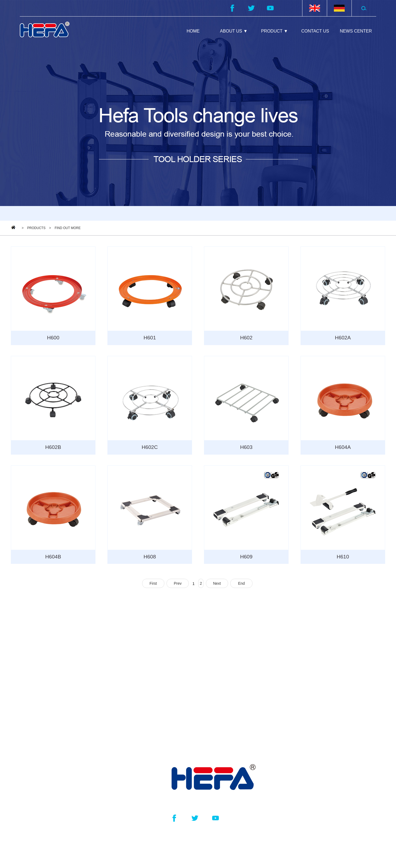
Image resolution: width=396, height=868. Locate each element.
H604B (53, 558)
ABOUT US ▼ (234, 31)
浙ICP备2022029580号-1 (271, 843)
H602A (343, 338)
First (153, 585)
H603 (246, 448)
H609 (246, 558)
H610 (343, 558)
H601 (150, 338)
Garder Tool (184, 717)
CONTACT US (315, 31)
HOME (193, 31)
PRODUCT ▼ (274, 31)
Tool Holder (183, 676)
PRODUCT (191, 656)
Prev (178, 585)
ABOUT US (300, 656)
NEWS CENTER (356, 31)
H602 (246, 338)
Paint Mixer (183, 690)
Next (217, 585)
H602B (53, 448)
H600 (53, 338)
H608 (150, 558)
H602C (150, 448)
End (242, 585)
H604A (343, 448)
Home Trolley (185, 703)
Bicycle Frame (186, 731)
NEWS (292, 730)
